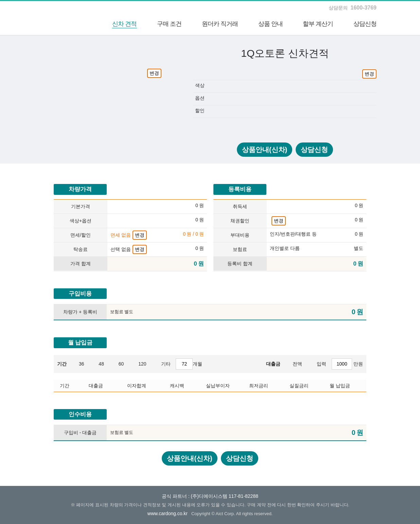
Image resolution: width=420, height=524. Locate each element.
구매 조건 (169, 24)
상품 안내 (270, 24)
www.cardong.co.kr (168, 513)
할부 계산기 (318, 24)
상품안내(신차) (265, 150)
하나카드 (62, 18)
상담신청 (365, 24)
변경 (154, 73)
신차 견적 (124, 24)
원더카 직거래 (220, 24)
